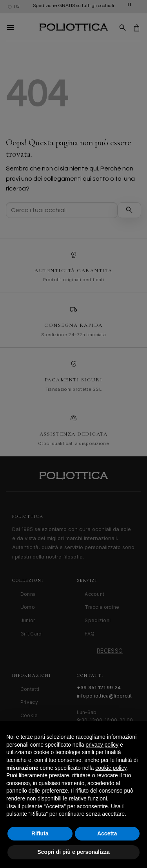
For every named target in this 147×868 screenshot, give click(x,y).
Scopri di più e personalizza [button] (73, 852)
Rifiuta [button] (40, 833)
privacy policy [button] (102, 745)
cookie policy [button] (111, 768)
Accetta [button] (107, 833)
